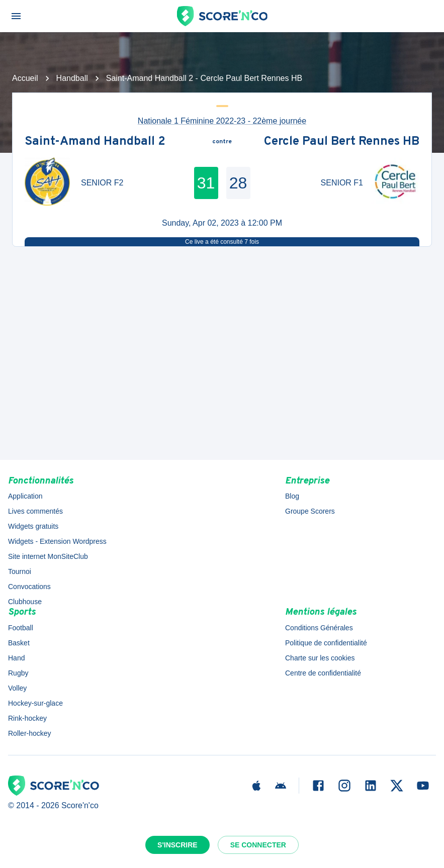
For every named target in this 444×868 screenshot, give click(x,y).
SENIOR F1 (342, 183)
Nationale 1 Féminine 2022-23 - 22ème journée (222, 121)
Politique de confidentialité (326, 643)
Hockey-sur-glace (35, 703)
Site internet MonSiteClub (48, 556)
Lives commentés (35, 511)
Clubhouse (25, 602)
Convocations (29, 587)
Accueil (25, 78)
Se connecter (258, 845)
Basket (19, 643)
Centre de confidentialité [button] (323, 673)
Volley (17, 688)
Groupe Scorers (310, 511)
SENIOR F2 (102, 183)
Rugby (18, 673)
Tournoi (20, 571)
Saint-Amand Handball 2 (95, 142)
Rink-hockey (27, 718)
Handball (72, 78)
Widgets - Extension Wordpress (57, 541)
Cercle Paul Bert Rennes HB (342, 142)
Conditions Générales (319, 628)
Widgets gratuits (33, 526)
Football (21, 628)
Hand (16, 658)
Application (25, 496)
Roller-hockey (30, 733)
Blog (292, 496)
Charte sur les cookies (320, 658)
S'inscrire (177, 845)
